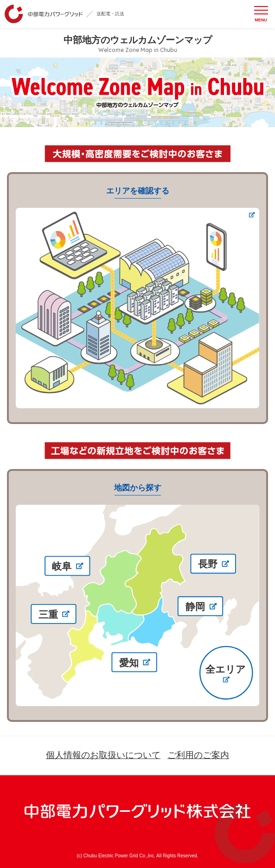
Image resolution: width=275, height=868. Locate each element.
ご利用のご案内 (198, 755)
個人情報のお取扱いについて (103, 755)
